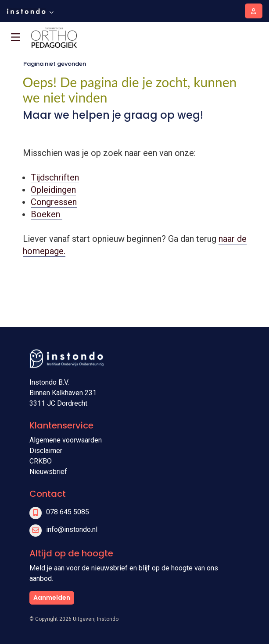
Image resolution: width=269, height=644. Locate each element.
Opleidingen (53, 190)
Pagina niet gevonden (55, 64)
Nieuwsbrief (48, 472)
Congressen (54, 202)
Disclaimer (46, 451)
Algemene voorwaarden (66, 440)
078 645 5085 (68, 512)
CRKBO (41, 461)
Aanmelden (52, 598)
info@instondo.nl (72, 529)
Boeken (47, 214)
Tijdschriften (55, 177)
